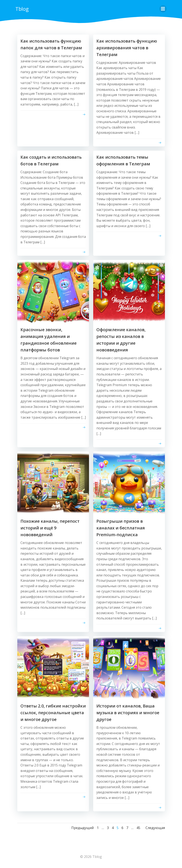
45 (138, 828)
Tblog (22, 8)
